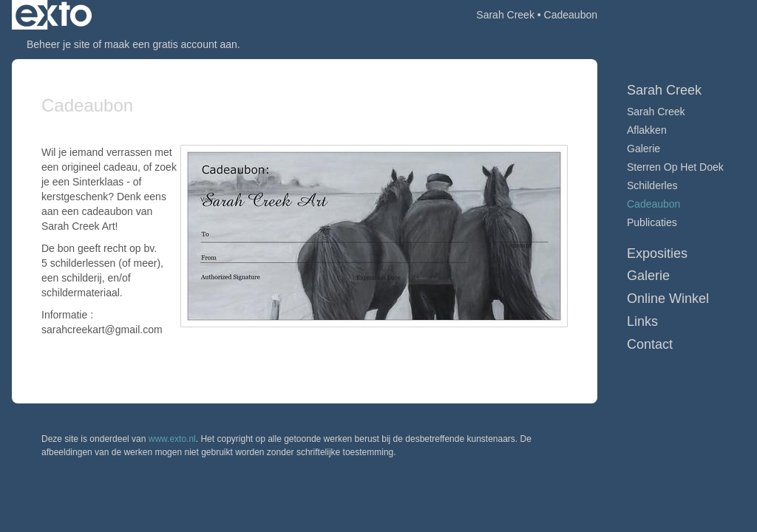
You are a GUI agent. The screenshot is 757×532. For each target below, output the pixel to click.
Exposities (657, 253)
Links (642, 321)
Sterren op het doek (675, 167)
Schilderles (652, 185)
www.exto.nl (172, 439)
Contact (650, 344)
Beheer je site (58, 44)
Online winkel (668, 299)
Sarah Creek (505, 15)
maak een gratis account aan (171, 44)
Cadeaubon (654, 204)
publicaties (652, 222)
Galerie (644, 149)
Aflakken (647, 130)
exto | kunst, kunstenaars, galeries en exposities (54, 15)
